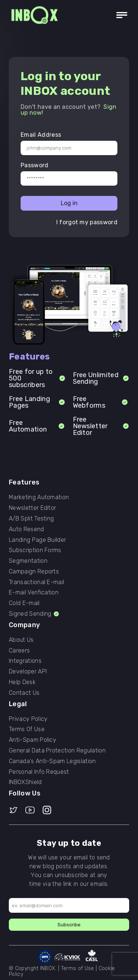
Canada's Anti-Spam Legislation (52, 761)
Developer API (28, 672)
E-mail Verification (34, 593)
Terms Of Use (27, 729)
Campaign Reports (34, 572)
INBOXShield (25, 782)
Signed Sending (34, 614)
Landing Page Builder (37, 540)
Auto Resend (26, 529)
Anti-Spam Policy (33, 740)
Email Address (41, 135)
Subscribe (69, 925)
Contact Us (24, 693)
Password (35, 165)
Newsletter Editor (32, 508)
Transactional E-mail (36, 582)
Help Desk (22, 682)
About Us (21, 640)
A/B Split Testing (31, 519)
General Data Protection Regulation (57, 751)
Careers (19, 651)
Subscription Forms (35, 550)
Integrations (25, 661)
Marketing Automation (39, 497)
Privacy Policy (28, 719)
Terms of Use (78, 968)
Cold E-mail (24, 603)
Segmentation (28, 561)
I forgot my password (87, 222)
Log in (69, 203)
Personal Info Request (39, 772)
